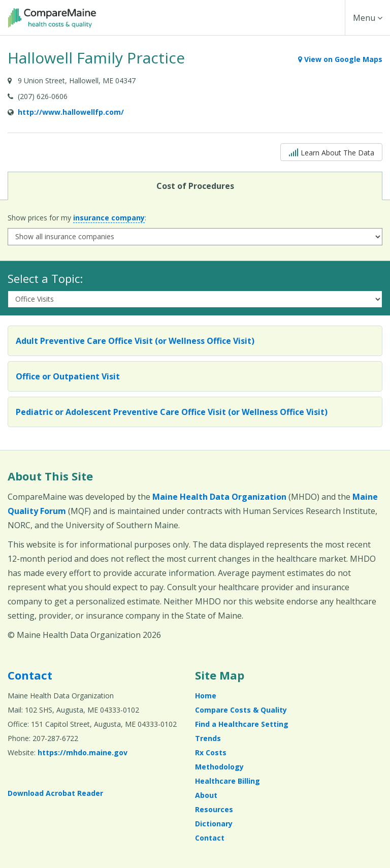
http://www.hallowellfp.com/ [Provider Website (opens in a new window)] (71, 112)
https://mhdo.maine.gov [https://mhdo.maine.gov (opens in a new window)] (83, 752)
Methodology (219, 767)
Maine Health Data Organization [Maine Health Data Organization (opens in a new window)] (219, 497)
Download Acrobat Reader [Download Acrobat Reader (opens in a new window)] (55, 793)
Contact (30, 675)
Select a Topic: (45, 278)
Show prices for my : (77, 218)
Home (206, 696)
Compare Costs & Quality (241, 710)
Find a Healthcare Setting (242, 724)
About (206, 795)
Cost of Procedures (195, 185)
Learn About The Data (331, 152)
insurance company (109, 218)
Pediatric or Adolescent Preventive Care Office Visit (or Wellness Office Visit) (172, 412)
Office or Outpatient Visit (68, 376)
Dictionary (214, 824)
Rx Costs (211, 752)
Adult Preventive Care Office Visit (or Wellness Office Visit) (135, 341)
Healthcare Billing (227, 781)
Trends (208, 738)
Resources (214, 809)
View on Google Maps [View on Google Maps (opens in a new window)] (340, 59)
